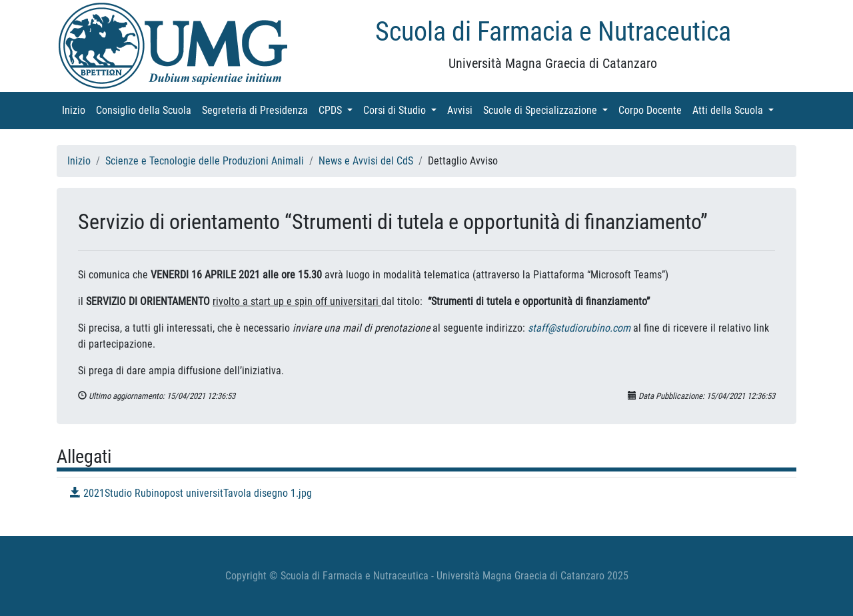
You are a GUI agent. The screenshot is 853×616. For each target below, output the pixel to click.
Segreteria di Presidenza (258, 110)
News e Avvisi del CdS (366, 161)
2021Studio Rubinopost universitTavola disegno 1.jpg (191, 493)
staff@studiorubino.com (579, 328)
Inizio (76, 110)
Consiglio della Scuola (146, 110)
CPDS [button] (338, 110)
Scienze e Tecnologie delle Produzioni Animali (205, 161)
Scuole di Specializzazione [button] (548, 110)
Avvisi (462, 110)
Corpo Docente (653, 110)
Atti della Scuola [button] (736, 110)
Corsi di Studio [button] (403, 110)
